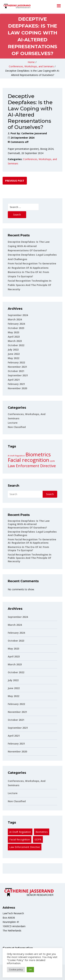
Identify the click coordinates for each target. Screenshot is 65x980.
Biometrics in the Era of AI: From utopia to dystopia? (28, 549)
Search (14, 486)
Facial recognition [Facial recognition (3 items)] (28, 460)
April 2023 (14, 337)
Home (31, 62)
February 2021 (16, 384)
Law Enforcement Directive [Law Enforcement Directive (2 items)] (32, 466)
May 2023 (14, 332)
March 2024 (15, 319)
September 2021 (18, 375)
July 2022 (13, 350)
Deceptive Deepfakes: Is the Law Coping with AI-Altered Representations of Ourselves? (29, 246)
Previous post (15, 181)
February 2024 (16, 324)
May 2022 (14, 358)
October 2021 (16, 371)
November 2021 (17, 367)
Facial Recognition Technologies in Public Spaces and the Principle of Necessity (30, 285)
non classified (17, 427)
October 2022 (16, 345)
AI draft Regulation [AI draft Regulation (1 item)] (16, 456)
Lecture (13, 423)
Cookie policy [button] (16, 969)
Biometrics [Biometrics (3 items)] (38, 454)
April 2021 (14, 380)
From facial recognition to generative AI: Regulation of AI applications (32, 541)
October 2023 (16, 328)
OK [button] (30, 969)
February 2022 (16, 362)
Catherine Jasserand (34, 133)
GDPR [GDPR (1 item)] (52, 461)
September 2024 (18, 315)
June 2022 (14, 354)
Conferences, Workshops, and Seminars (31, 66)
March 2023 (15, 341)
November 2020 (17, 388)
